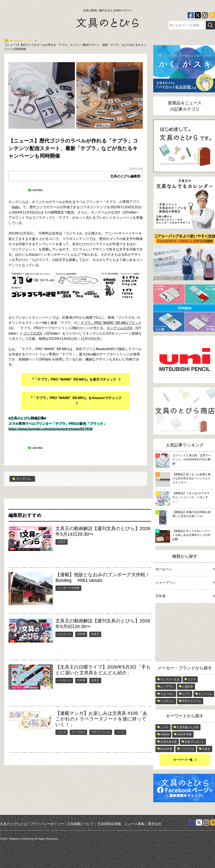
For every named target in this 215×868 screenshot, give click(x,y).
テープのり (78, 732)
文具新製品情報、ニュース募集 (121, 824)
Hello (16, 207)
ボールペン (185, 569)
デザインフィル (101, 732)
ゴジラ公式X (33, 333)
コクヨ (62, 732)
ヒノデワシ (167, 687)
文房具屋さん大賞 (187, 727)
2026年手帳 (184, 734)
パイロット (64, 634)
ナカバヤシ (167, 694)
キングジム (23, 479)
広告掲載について (81, 824)
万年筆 (81, 634)
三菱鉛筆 (187, 687)
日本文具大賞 (169, 742)
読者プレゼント (194, 742)
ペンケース (187, 749)
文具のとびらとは (13, 824)
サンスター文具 (170, 679)
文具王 (62, 542)
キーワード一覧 (183, 760)
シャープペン (185, 583)
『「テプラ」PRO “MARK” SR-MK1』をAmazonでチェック (75, 398)
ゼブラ (186, 694)
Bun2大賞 (166, 749)
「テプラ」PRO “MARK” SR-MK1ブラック (109, 323)
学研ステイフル (192, 701)
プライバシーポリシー (47, 824)
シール (165, 727)
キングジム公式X (120, 328)
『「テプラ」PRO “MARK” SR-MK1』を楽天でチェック (74, 379)
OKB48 (165, 734)
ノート (120, 732)
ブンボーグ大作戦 (68, 588)
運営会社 (155, 824)
